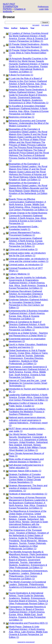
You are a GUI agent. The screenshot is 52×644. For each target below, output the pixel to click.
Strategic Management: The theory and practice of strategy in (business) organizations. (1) (28, 488)
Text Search (36, 25)
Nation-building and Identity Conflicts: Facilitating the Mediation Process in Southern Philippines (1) (27, 412)
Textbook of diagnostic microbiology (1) (28, 494)
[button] (43, 7)
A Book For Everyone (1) (21, 75)
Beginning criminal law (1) (22, 117)
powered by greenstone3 (26, 642)
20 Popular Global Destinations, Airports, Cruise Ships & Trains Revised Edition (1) (29, 53)
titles (6, 28)
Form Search (45, 25)
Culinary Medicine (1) (19, 274)
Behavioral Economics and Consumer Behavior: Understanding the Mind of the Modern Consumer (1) (29, 123)
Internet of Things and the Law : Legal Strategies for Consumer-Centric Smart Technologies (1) (28, 383)
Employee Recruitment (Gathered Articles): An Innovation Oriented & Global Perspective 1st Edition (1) (26, 294)
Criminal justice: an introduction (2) (26, 265)
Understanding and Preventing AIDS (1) (28, 623)
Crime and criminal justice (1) (23, 249)
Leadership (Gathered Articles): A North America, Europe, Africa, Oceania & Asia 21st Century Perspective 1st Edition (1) (29, 397)
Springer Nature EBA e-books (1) (25, 471)
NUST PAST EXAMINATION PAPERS (10, 7)
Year (32, 28)
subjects (24, 28)
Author (14, 28)
